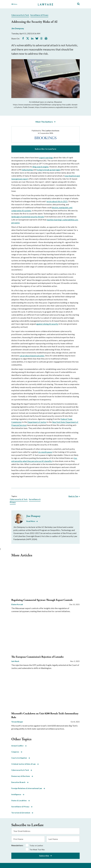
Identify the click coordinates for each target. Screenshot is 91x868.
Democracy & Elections (22, 776)
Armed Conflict (19, 746)
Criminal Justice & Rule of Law (25, 764)
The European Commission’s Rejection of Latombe (37, 657)
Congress (17, 752)
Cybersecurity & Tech (20, 15)
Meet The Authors (44, 122)
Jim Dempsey (18, 28)
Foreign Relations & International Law (28, 788)
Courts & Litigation (21, 758)
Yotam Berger (17, 722)
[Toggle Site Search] (78, 4)
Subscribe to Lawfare (46, 149)
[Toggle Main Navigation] (22, 4)
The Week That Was (37, 850)
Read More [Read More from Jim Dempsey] (31, 521)
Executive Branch (20, 782)
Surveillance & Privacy (39, 15)
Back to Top (73, 496)
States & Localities (21, 801)
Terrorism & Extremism (22, 813)
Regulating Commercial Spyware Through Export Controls (42, 600)
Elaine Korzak (17, 604)
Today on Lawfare (36, 846)
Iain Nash (15, 661)
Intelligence (18, 794)
